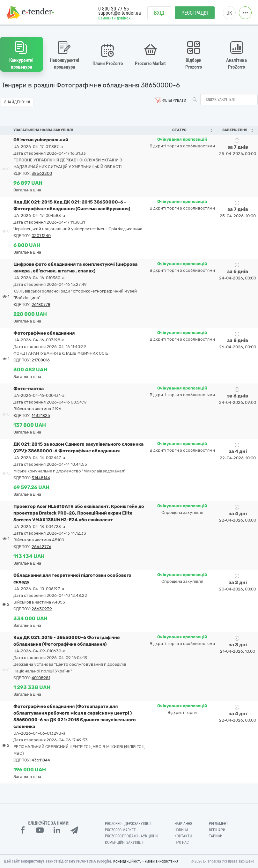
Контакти (183, 836)
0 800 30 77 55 (114, 9)
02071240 (41, 236)
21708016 (41, 360)
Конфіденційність (127, 861)
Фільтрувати (174, 100)
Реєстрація (195, 13)
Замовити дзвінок (114, 18)
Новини (181, 830)
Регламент (218, 824)
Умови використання (161, 861)
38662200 (42, 173)
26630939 (42, 609)
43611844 (41, 760)
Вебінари (217, 830)
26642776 (41, 547)
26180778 (41, 304)
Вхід (159, 13)
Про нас (182, 842)
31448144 (41, 478)
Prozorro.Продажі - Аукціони (131, 836)
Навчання (183, 824)
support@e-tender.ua (120, 13)
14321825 (41, 415)
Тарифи (216, 836)
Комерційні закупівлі (124, 842)
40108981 (41, 678)
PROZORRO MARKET (120, 830)
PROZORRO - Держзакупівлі (128, 824)
